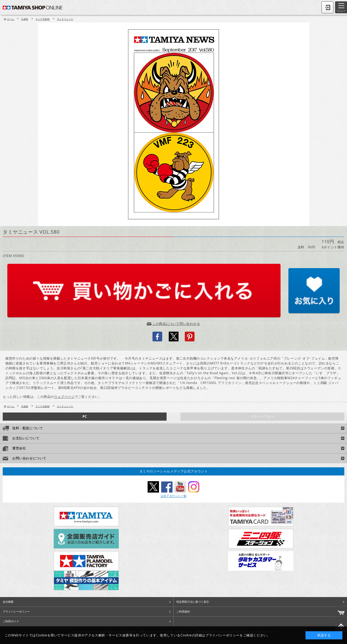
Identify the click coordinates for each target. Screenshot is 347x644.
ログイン (327, 7)
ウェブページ (64, 397)
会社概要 (8, 602)
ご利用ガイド (11, 621)
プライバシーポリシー (16, 611)
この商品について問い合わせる (176, 324)
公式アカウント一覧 (173, 496)
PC (85, 416)
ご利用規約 (183, 611)
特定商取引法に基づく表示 (193, 602)
